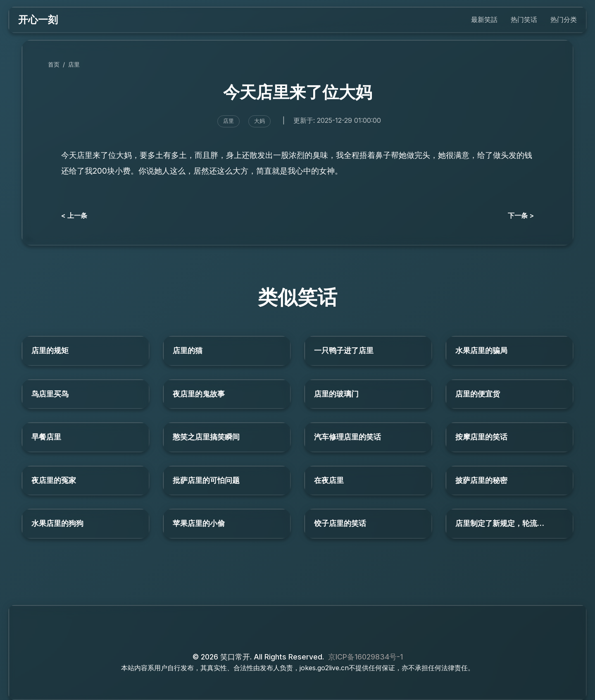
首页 (54, 64)
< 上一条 (74, 215)
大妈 (259, 121)
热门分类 (564, 19)
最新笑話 (484, 19)
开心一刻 (38, 20)
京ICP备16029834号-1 (365, 657)
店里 (74, 64)
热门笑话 (524, 19)
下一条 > (521, 215)
